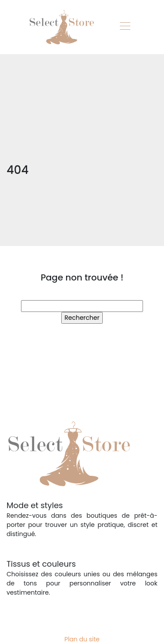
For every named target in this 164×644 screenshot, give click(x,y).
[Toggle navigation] (125, 27)
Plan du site (82, 639)
